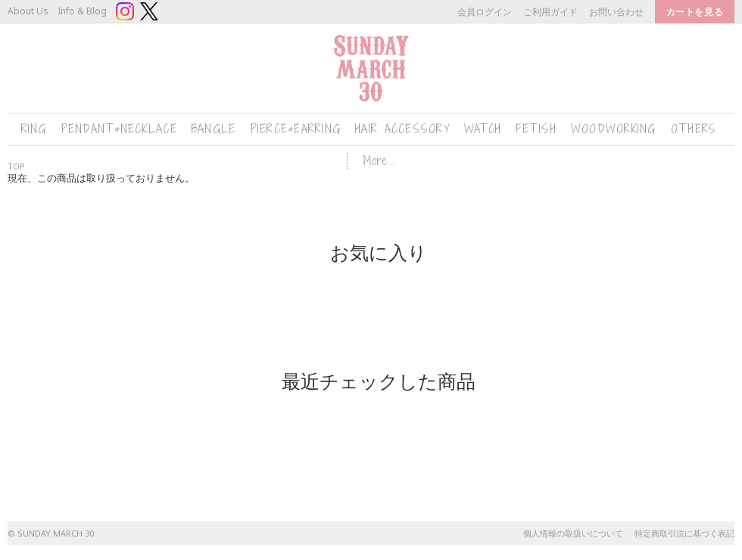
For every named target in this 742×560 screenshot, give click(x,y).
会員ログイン (485, 12)
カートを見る (695, 12)
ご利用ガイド (550, 12)
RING (34, 129)
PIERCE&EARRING (296, 129)
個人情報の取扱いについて (573, 533)
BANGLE (214, 129)
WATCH (483, 129)
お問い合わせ (616, 12)
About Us (28, 11)
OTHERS (694, 129)
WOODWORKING (614, 129)
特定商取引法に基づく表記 (684, 533)
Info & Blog (82, 11)
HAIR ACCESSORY (402, 129)
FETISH (536, 129)
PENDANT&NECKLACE (119, 129)
